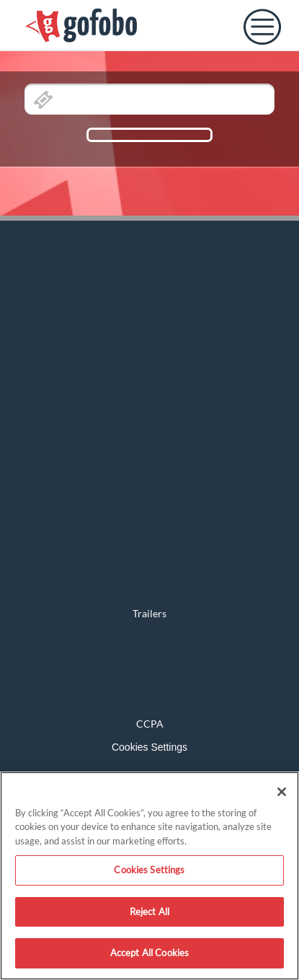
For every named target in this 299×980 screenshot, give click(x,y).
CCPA (150, 724)
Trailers (149, 613)
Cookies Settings (149, 747)
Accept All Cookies (149, 953)
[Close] (282, 792)
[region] (149, 876)
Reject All (149, 911)
